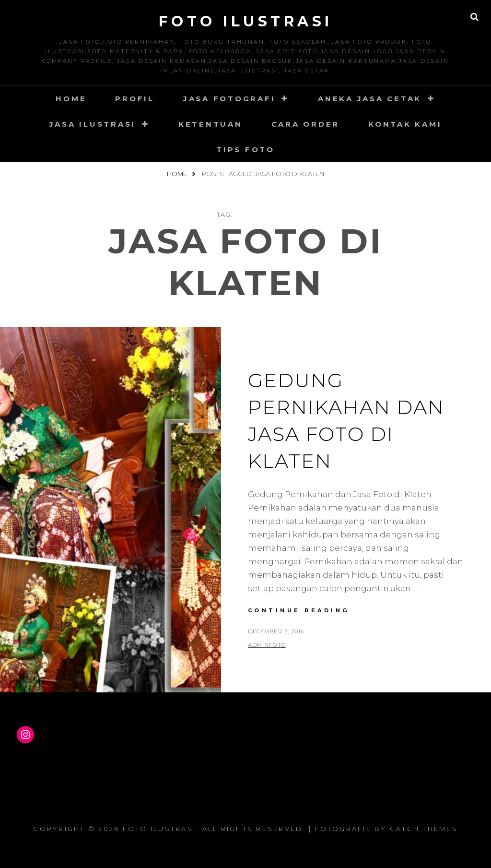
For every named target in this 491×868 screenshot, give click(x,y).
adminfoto (267, 645)
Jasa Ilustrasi (93, 124)
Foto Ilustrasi (246, 21)
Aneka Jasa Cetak (370, 99)
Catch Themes (424, 829)
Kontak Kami (405, 124)
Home (71, 99)
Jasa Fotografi (229, 99)
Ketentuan (210, 124)
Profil (135, 99)
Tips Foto (245, 149)
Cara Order (306, 124)
